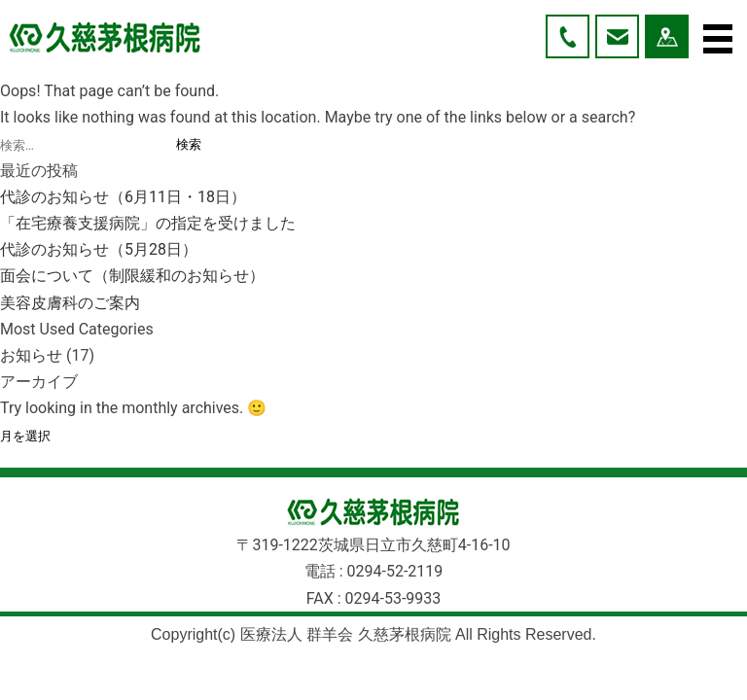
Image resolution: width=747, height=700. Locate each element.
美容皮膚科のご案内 (70, 303)
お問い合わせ (617, 36)
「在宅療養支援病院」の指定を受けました (148, 223)
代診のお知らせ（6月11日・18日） (123, 197)
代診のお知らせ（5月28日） (99, 249)
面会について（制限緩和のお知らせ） (132, 276)
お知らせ (31, 355)
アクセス (667, 36)
